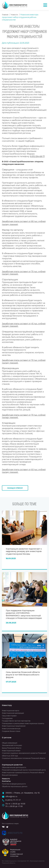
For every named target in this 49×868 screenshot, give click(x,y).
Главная (5, 15)
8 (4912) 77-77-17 (13, 800)
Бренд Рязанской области (12, 748)
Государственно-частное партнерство (16, 721)
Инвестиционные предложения (14, 726)
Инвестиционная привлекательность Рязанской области (23, 773)
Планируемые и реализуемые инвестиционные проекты (23, 724)
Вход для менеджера (10, 775)
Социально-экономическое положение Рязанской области (24, 758)
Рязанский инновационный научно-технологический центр (24, 770)
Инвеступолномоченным (11, 729)
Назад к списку (15, 488)
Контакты (6, 781)
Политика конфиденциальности (14, 784)
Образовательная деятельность (14, 767)
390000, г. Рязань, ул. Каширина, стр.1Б (23, 793)
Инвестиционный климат (11, 751)
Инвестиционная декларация (13, 713)
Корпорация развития (12, 765)
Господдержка (7, 718)
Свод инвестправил (9, 716)
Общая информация (10, 743)
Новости (14, 15)
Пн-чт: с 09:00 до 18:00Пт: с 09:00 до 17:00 (15, 805)
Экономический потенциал (12, 745)
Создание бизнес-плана (11, 731)
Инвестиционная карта (11, 711)
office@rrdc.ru (11, 796)
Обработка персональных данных (15, 787)
